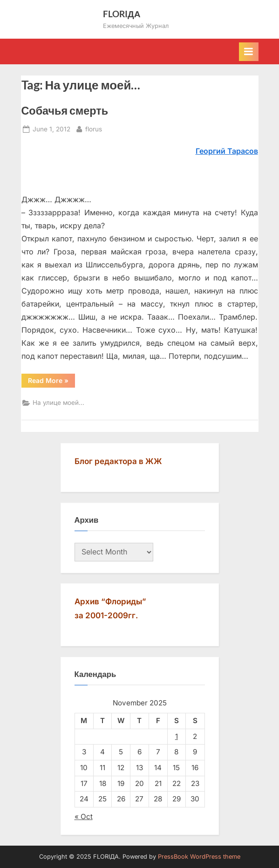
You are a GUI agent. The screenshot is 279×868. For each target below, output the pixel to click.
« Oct (84, 817)
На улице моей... (58, 403)
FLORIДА (122, 14)
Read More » (51, 382)
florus (94, 128)
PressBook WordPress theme (199, 857)
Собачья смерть (65, 110)
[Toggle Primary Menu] (249, 52)
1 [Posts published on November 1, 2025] (177, 736)
